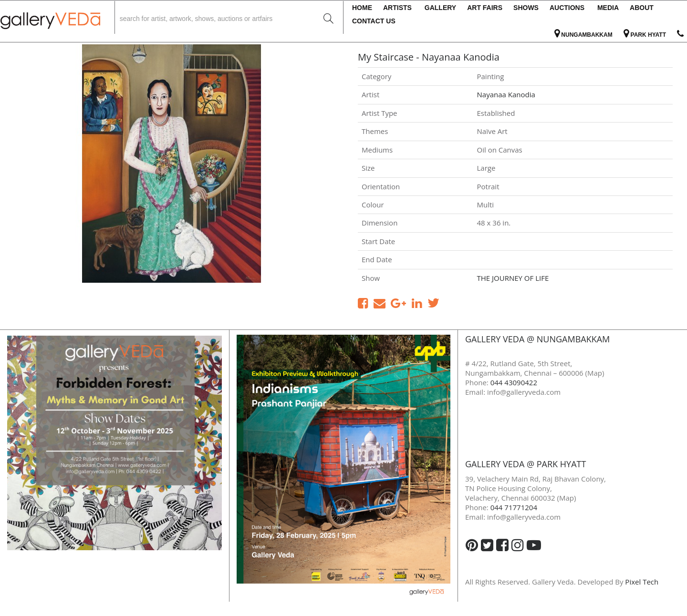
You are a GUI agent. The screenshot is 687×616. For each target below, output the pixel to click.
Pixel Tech (642, 582)
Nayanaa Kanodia (506, 94)
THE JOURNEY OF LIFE (513, 278)
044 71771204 (514, 507)
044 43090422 (514, 382)
